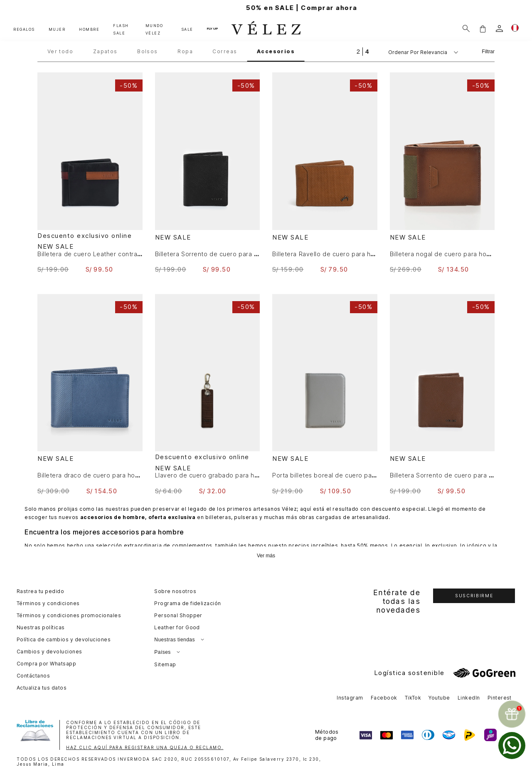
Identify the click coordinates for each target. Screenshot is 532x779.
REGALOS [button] (24, 29)
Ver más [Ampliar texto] (266, 556)
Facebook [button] (384, 698)
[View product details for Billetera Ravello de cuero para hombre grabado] (325, 173)
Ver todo (60, 52)
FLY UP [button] (212, 28)
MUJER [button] (57, 29)
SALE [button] (187, 29)
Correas (225, 52)
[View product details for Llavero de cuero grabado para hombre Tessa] (208, 394)
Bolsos (148, 52)
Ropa (185, 52)
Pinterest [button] (500, 698)
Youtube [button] (439, 698)
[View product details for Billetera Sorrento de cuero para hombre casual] (208, 173)
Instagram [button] (350, 698)
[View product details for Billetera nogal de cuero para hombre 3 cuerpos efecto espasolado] (442, 173)
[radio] (358, 51)
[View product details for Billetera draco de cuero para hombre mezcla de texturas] (90, 394)
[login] (499, 28)
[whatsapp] (512, 746)
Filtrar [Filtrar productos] (488, 52)
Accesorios (276, 52)
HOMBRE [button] (89, 29)
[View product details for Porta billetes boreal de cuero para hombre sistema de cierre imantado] (325, 394)
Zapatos (105, 52)
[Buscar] (466, 28)
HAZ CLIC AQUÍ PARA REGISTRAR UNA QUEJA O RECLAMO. (145, 747)
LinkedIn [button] (469, 698)
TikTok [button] (413, 698)
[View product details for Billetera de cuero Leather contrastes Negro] (90, 173)
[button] (483, 28)
